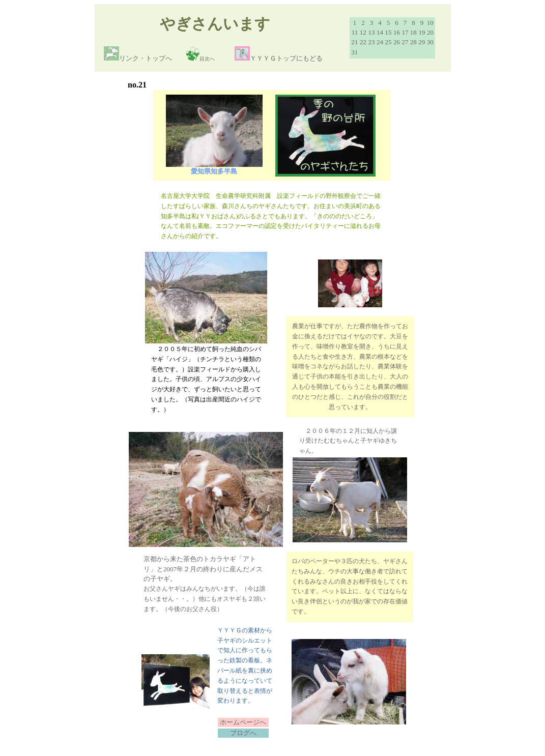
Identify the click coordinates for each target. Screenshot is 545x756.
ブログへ (243, 733)
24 (380, 42)
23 (371, 42)
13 (371, 32)
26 (397, 42)
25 (388, 42)
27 (405, 42)
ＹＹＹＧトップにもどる (286, 58)
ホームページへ (243, 722)
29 (422, 42)
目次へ (207, 59)
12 (363, 32)
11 (355, 32)
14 (380, 32)
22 (363, 42)
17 (405, 32)
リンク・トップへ (146, 58)
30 (430, 42)
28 (413, 42)
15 (388, 32)
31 (354, 52)
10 (430, 23)
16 (397, 32)
